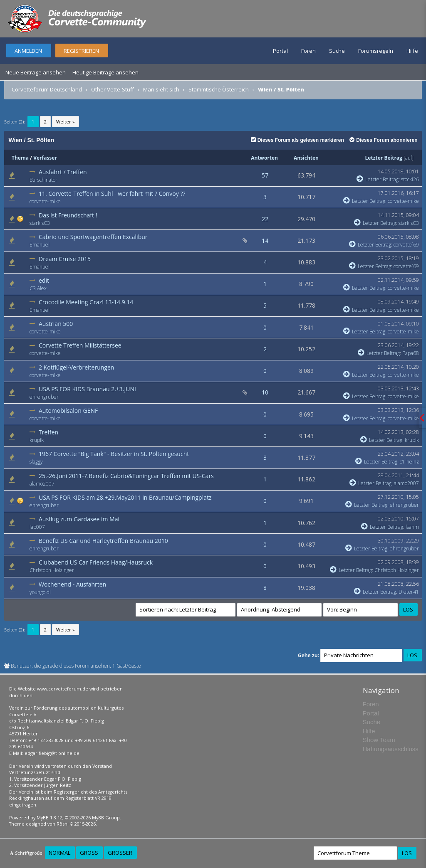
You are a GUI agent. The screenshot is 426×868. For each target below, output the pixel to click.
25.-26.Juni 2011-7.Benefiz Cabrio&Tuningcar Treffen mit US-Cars (126, 476)
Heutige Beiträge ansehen (105, 72)
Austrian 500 (56, 324)
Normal (59, 853)
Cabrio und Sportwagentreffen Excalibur (93, 237)
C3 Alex (38, 288)
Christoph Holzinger (52, 570)
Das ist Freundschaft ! (68, 215)
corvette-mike (45, 201)
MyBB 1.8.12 (50, 817)
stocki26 (410, 179)
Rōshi (63, 824)
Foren (308, 51)
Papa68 (411, 353)
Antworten (264, 158)
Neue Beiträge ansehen (36, 72)
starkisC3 (40, 223)
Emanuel (40, 245)
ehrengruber (44, 397)
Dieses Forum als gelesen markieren (297, 140)
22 (265, 219)
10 (265, 392)
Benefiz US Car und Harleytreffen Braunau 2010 (103, 541)
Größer (120, 853)
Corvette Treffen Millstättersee (80, 345)
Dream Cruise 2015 (65, 259)
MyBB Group (106, 817)
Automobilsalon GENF (68, 411)
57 (265, 175)
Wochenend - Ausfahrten (72, 584)
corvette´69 (406, 245)
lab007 (37, 527)
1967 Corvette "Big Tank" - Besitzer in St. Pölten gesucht (114, 454)
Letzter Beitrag (384, 158)
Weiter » (66, 122)
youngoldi (40, 592)
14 (265, 240)
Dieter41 (409, 592)
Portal (280, 51)
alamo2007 (42, 484)
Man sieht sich (161, 89)
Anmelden (28, 51)
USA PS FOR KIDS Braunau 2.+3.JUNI (87, 389)
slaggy (36, 462)
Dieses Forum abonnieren (383, 140)
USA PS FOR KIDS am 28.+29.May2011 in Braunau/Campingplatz (125, 497)
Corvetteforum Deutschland (47, 89)
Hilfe (412, 51)
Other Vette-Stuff (113, 89)
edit (44, 280)
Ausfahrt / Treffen (63, 172)
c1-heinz (409, 462)
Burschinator (43, 180)
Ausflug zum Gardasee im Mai (79, 519)
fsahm (412, 527)
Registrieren (81, 51)
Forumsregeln (376, 51)
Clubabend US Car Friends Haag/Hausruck (96, 562)
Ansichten (306, 158)
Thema (20, 158)
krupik (37, 440)
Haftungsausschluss (391, 749)
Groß (89, 853)
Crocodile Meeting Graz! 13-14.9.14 (86, 302)
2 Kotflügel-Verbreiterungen (76, 367)
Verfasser (45, 158)
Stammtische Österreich (219, 89)
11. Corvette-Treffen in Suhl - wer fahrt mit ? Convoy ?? (112, 194)
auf (409, 158)
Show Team (379, 740)
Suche (337, 51)
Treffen (48, 432)
